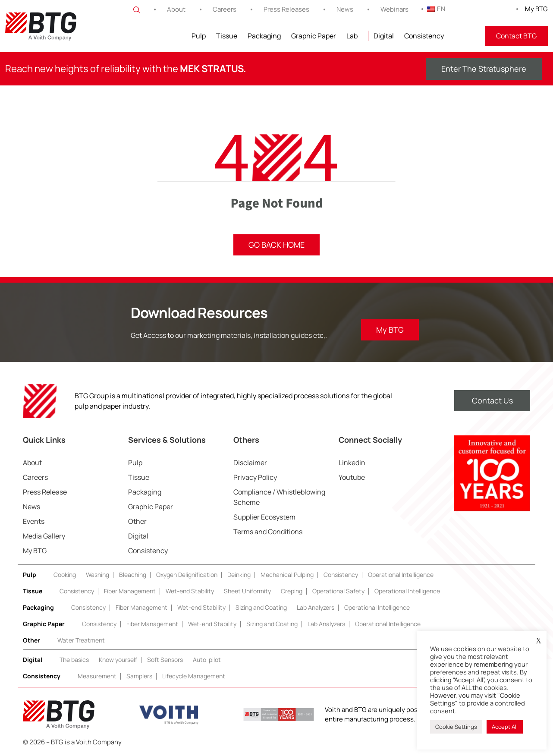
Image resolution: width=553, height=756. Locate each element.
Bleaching (133, 575)
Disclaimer (250, 463)
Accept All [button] (505, 727)
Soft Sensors (165, 660)
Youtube (352, 477)
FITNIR (464, 36)
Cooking (65, 575)
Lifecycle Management (194, 676)
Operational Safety (338, 591)
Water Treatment (81, 640)
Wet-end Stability (190, 591)
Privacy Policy (255, 477)
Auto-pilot (207, 660)
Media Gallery (44, 536)
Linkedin (352, 463)
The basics (74, 660)
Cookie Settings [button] (456, 727)
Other (137, 521)
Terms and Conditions (268, 532)
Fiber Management (130, 591)
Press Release (45, 492)
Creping (292, 591)
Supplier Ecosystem (264, 517)
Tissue (227, 36)
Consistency (424, 36)
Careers (225, 9)
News (345, 9)
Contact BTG (516, 36)
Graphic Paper (314, 36)
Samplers (139, 676)
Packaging (264, 36)
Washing (97, 575)
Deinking (239, 575)
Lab (352, 36)
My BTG (536, 9)
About (176, 9)
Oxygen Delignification (187, 575)
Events (34, 521)
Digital (384, 36)
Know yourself (118, 660)
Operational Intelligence (401, 575)
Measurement (97, 676)
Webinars (394, 9)
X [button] (539, 641)
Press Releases (286, 9)
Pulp (199, 36)
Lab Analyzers (316, 607)
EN (436, 9)
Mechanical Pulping (287, 575)
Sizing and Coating (261, 607)
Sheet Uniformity (247, 591)
